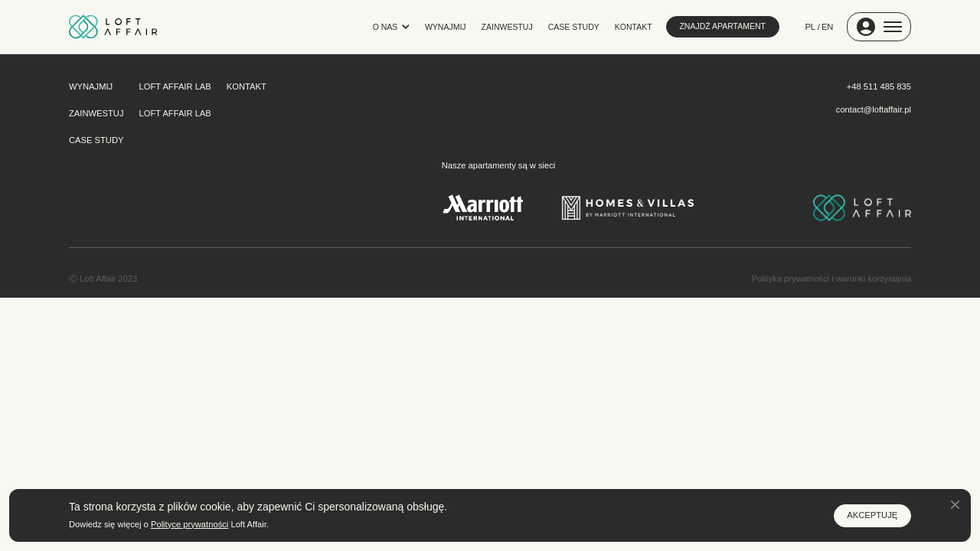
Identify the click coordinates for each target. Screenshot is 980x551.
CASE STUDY (574, 27)
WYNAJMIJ (446, 27)
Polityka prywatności (791, 279)
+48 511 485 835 (879, 86)
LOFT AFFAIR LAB (175, 86)
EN (828, 27)
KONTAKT (634, 27)
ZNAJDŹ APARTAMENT (722, 26)
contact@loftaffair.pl (874, 109)
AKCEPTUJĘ (872, 515)
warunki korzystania (874, 279)
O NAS (391, 27)
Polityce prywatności (189, 524)
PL (811, 27)
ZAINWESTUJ (507, 27)
